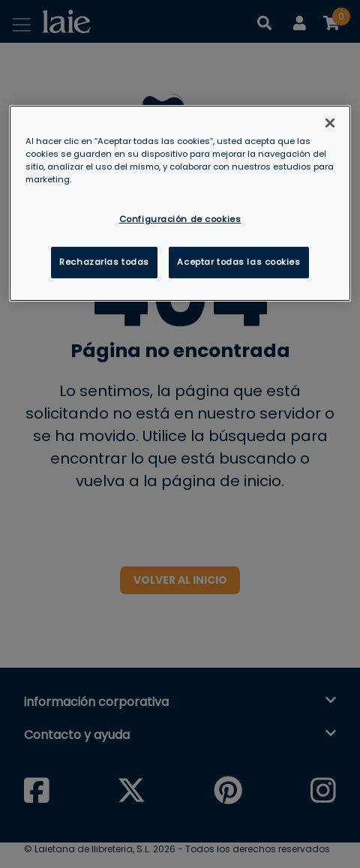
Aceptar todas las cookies (238, 262)
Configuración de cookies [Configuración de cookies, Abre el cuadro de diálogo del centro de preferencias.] (180, 219)
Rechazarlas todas (104, 262)
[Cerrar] (330, 122)
